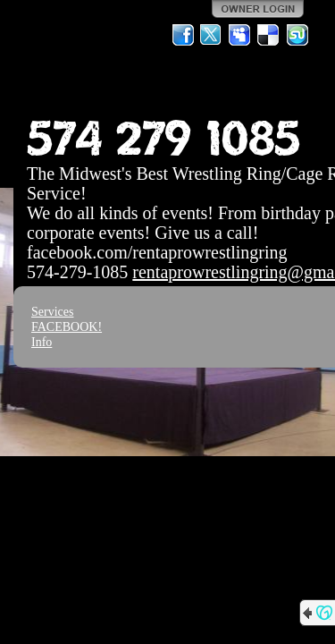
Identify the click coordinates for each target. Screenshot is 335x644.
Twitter (212, 35)
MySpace (240, 35)
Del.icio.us (269, 35)
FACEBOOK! (67, 327)
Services (52, 312)
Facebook (183, 35)
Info (42, 342)
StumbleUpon (297, 35)
